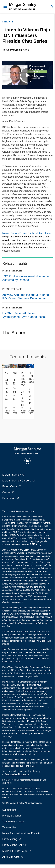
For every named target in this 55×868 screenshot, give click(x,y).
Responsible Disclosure (17, 774)
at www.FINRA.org (29, 538)
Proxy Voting (10, 839)
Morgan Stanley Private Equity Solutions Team (26, 233)
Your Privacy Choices (14, 822)
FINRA (29, 721)
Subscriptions (9, 810)
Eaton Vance (10, 486)
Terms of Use (9, 827)
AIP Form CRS (11, 857)
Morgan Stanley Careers (17, 481)
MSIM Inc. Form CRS (15, 851)
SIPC (37, 721)
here (30, 581)
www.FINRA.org (33, 544)
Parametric (9, 498)
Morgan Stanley (12, 475)
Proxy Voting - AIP (13, 845)
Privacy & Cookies (12, 816)
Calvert (7, 492)
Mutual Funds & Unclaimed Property (21, 833)
